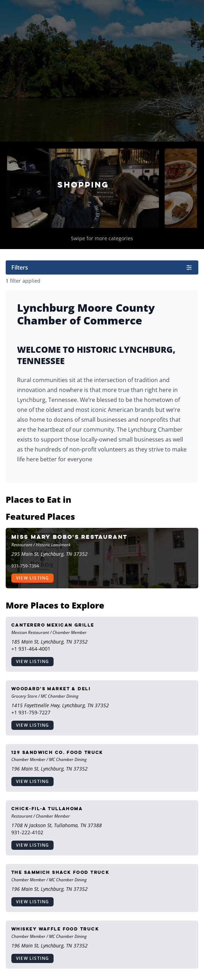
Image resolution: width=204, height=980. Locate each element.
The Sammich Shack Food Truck (60, 872)
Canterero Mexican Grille (53, 625)
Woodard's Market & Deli (51, 689)
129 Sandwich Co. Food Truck (57, 752)
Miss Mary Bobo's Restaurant (69, 537)
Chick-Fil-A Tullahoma (47, 809)
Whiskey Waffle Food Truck (55, 929)
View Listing (32, 578)
